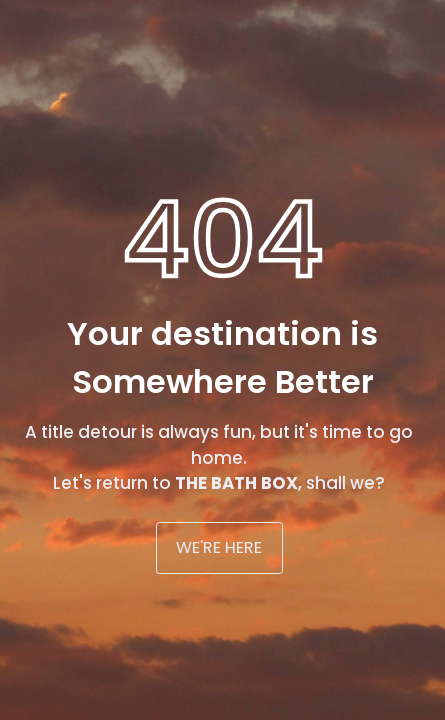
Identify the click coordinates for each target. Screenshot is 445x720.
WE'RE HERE (219, 547)
